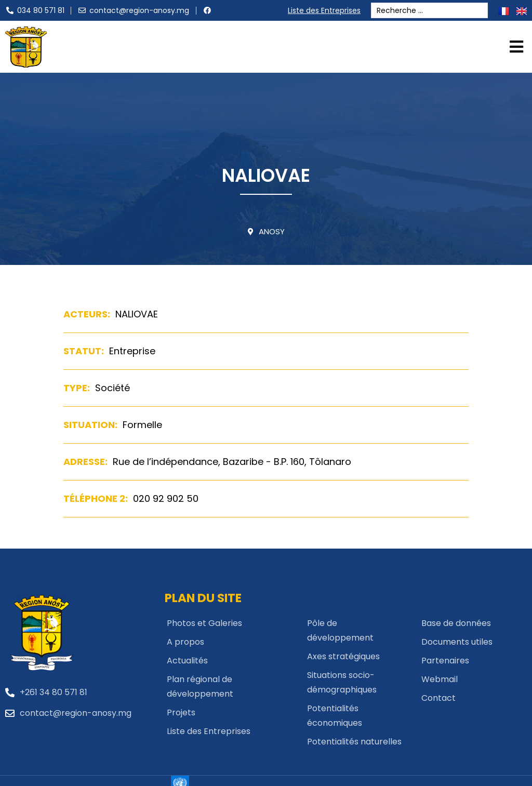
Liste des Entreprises (327, 10)
